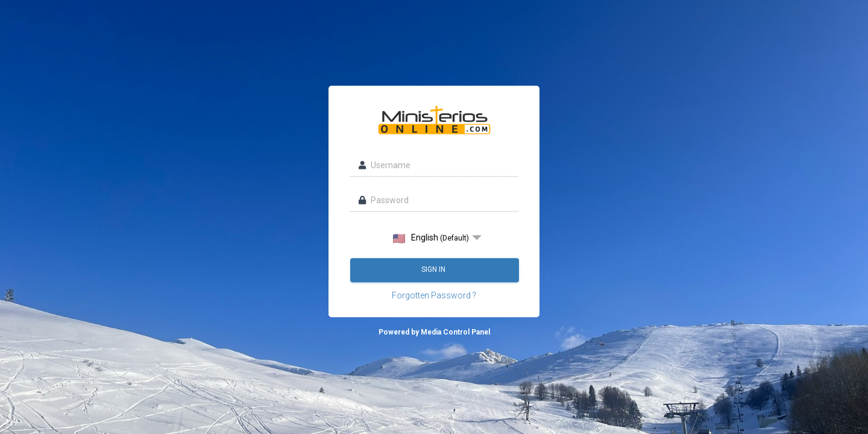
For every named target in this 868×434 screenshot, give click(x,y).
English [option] (431, 238)
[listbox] (434, 238)
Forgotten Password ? (434, 296)
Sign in (434, 270)
